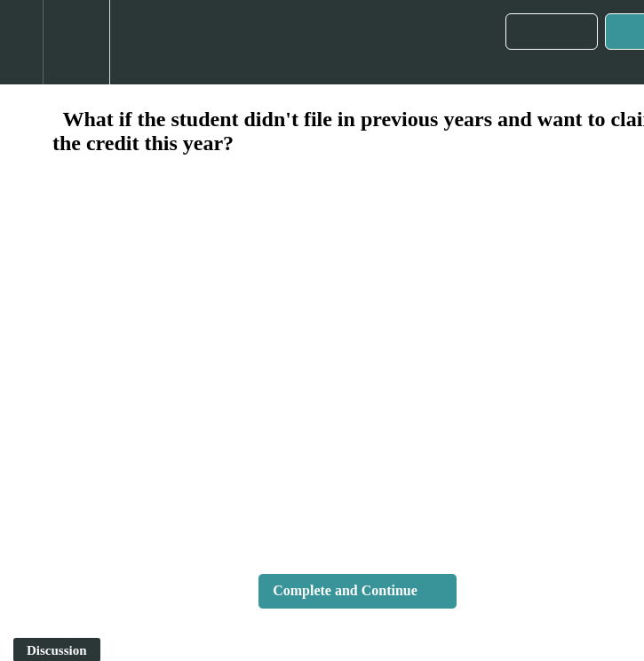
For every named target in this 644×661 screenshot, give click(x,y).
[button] (21, 42)
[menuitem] (76, 42)
